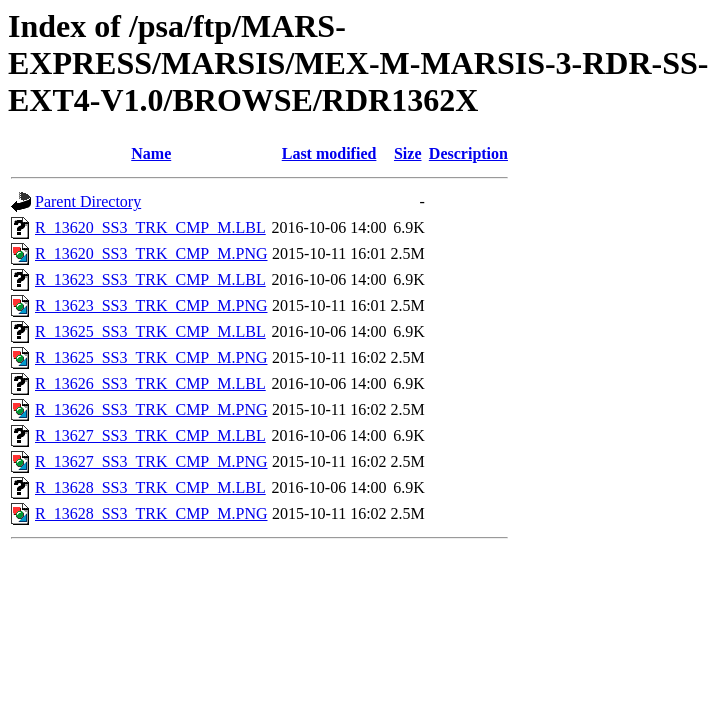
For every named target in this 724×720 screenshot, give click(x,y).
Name (151, 153)
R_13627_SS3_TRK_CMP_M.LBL (150, 435)
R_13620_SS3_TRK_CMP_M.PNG (151, 253)
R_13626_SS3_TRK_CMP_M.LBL (150, 383)
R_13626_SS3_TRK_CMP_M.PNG (151, 409)
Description (468, 153)
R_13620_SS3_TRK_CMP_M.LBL (150, 227)
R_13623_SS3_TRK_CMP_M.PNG (151, 305)
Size (408, 153)
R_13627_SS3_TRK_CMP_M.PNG (151, 461)
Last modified (329, 153)
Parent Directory (88, 201)
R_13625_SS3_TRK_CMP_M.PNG (151, 357)
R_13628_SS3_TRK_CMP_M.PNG (151, 513)
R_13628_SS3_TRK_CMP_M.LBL (150, 487)
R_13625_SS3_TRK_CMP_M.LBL (150, 331)
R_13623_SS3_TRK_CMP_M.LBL (150, 279)
